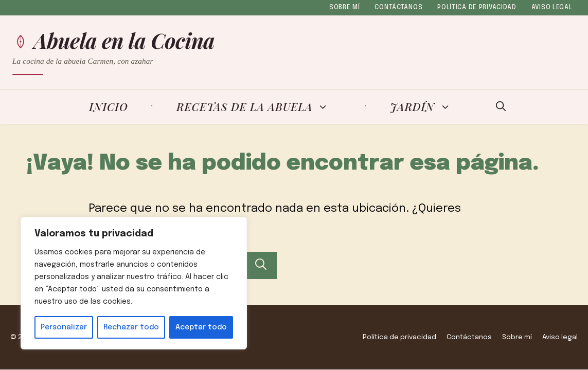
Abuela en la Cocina (124, 41)
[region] (134, 283)
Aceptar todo (201, 327)
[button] (501, 107)
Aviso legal (552, 8)
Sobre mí (345, 8)
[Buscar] (261, 265)
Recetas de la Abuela (259, 107)
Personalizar (64, 327)
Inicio (109, 106)
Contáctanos (398, 8)
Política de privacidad (477, 8)
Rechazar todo (131, 327)
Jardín (427, 107)
